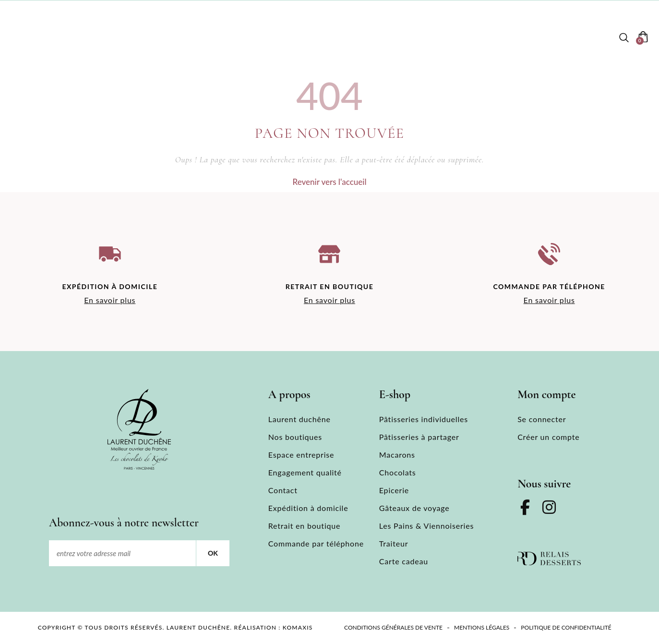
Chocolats (398, 472)
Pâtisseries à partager (419, 437)
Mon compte (578, 38)
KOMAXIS (298, 627)
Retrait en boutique (304, 526)
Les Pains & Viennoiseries (426, 526)
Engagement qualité (305, 472)
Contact (514, 38)
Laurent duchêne (130, 38)
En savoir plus (110, 300)
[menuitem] (36, 38)
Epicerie (394, 490)
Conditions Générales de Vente (393, 627)
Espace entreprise (438, 38)
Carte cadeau (404, 561)
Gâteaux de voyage (414, 508)
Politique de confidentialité (566, 627)
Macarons (397, 455)
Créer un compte (548, 437)
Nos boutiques (218, 38)
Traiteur (394, 543)
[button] (624, 38)
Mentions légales (482, 627)
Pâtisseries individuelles (424, 419)
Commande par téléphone (316, 543)
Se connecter (542, 419)
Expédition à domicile (308, 508)
